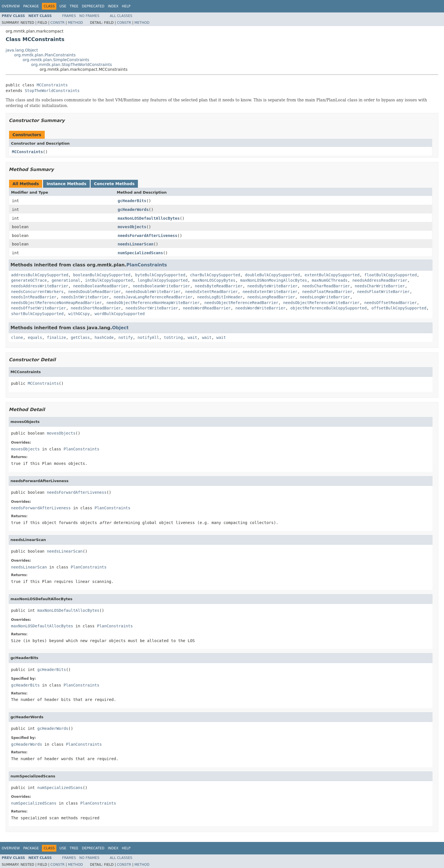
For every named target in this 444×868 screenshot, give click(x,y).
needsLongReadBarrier (271, 297)
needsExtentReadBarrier (211, 292)
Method (75, 23)
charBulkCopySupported (215, 275)
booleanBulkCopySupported (102, 275)
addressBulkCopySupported (40, 275)
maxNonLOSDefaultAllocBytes (149, 218)
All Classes (121, 16)
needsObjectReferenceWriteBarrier (321, 303)
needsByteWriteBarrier (272, 286)
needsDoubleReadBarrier (94, 292)
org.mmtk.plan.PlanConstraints (45, 55)
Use (63, 6)
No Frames (89, 16)
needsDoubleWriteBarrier (153, 292)
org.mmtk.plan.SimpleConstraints (56, 60)
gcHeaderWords (133, 209)
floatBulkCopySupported (391, 275)
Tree (74, 6)
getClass (80, 337)
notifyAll (148, 337)
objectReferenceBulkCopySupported (328, 308)
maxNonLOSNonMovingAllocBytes (274, 280)
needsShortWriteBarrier (152, 308)
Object (120, 328)
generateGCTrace (29, 280)
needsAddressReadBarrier (380, 280)
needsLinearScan (136, 244)
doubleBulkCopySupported (272, 275)
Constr (57, 23)
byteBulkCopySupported (160, 275)
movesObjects (132, 227)
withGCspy (79, 314)
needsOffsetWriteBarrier (39, 308)
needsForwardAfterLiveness (148, 236)
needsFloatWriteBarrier (383, 292)
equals (35, 337)
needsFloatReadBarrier (327, 292)
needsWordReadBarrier (207, 308)
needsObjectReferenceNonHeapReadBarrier (56, 303)
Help (126, 6)
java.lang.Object (22, 50)
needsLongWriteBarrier (325, 297)
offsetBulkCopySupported (399, 308)
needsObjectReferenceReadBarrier (241, 303)
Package (31, 6)
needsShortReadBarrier (96, 308)
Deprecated (93, 6)
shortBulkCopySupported (37, 314)
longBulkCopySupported (163, 280)
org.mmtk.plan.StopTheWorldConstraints (71, 65)
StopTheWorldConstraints (52, 91)
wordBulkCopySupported (120, 314)
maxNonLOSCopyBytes (214, 280)
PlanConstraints (147, 265)
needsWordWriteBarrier (260, 308)
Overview (11, 6)
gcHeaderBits (132, 201)
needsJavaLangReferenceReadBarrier (153, 297)
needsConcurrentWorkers (37, 292)
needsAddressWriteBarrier (40, 286)
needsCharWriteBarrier (380, 286)
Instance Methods (66, 184)
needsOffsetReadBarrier (390, 303)
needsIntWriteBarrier (85, 297)
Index (113, 6)
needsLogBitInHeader (220, 297)
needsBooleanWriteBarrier (161, 286)
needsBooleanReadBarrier (101, 286)
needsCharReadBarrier (326, 286)
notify (126, 337)
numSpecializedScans (140, 253)
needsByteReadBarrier (219, 286)
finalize (56, 337)
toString (173, 337)
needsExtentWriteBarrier (270, 292)
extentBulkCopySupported (332, 275)
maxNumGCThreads (330, 280)
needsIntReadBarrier (34, 297)
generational (66, 280)
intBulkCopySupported (109, 280)
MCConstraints (52, 85)
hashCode (104, 337)
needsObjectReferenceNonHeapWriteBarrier (153, 303)
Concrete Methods (114, 184)
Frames (69, 16)
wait (193, 337)
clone (17, 337)
